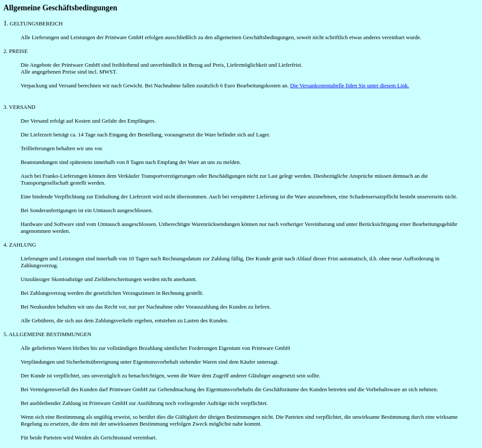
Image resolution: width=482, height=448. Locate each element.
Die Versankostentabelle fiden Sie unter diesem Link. (350, 85)
